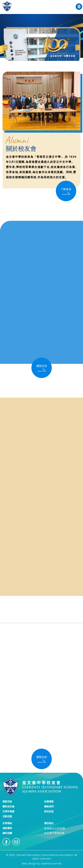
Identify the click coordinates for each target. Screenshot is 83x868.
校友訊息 (49, 811)
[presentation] (5, 47)
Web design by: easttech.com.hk (42, 864)
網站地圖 (7, 833)
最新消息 (7, 802)
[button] (67, 56)
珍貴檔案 (49, 802)
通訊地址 (49, 823)
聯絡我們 (49, 806)
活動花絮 (7, 816)
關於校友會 (8, 806)
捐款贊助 (7, 828)
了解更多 (66, 191)
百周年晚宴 (8, 811)
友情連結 (7, 823)
